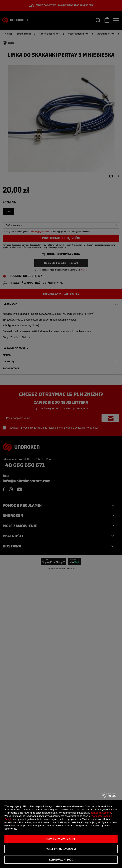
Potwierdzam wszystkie (61, 839)
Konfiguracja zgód (61, 860)
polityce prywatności (101, 813)
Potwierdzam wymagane (61, 849)
